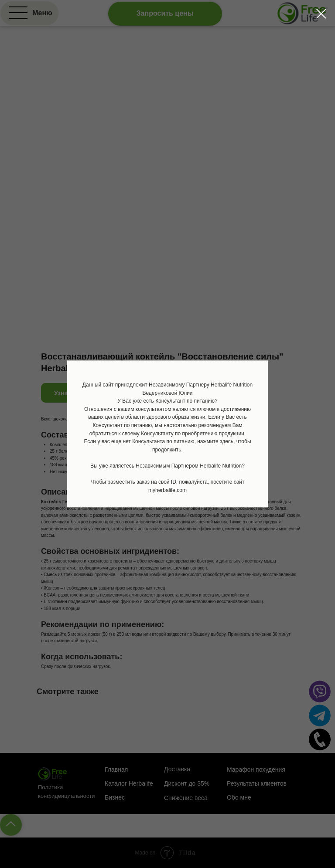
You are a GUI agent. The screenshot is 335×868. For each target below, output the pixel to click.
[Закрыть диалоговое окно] (321, 14)
